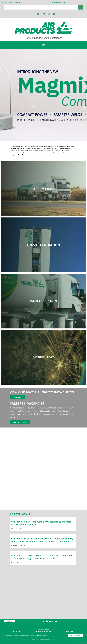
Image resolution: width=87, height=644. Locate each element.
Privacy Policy (17, 631)
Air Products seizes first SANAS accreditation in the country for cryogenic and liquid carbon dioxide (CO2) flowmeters (42, 540)
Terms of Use (69, 631)
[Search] (81, 7)
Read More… (22, 155)
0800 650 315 (47, 629)
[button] (43, 45)
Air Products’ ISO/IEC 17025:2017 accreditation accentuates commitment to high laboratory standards (41, 557)
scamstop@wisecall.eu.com (41, 635)
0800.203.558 (25, 635)
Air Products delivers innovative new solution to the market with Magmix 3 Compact (42, 523)
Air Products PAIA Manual (43, 631)
